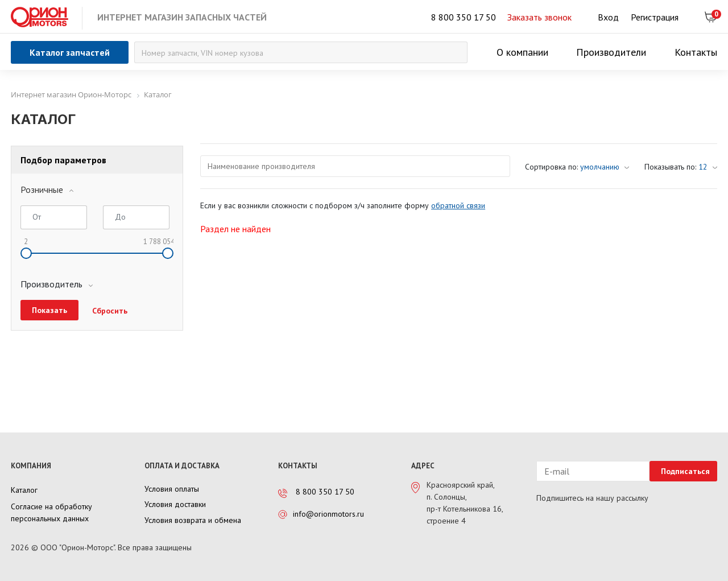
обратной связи (458, 205)
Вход (608, 17)
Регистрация (655, 17)
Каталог (24, 490)
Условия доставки (175, 504)
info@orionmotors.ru (328, 514)
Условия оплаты (172, 489)
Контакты (696, 52)
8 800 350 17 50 (464, 17)
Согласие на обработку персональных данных (51, 512)
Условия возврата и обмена (193, 520)
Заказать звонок (539, 17)
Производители (611, 52)
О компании (522, 52)
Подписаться (685, 471)
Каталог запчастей (70, 52)
